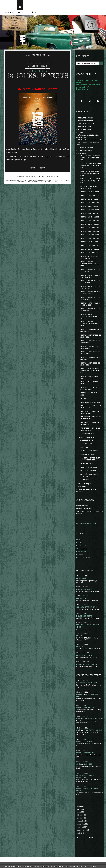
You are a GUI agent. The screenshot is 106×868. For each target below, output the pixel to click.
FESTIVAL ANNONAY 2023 (90, 246)
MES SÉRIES (82, 487)
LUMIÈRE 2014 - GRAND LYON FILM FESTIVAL (91, 429)
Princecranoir (81, 683)
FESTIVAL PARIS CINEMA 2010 (89, 394)
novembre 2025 (83, 824)
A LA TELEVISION (87, 440)
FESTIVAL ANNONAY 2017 (90, 228)
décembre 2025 (83, 821)
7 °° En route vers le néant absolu (90, 140)
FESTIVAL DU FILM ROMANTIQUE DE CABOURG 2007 (90, 316)
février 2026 (82, 815)
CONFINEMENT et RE (86, 148)
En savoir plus (92, 866)
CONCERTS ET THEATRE (89, 451)
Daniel (79, 719)
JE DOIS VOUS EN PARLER (87, 438)
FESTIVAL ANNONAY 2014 (90, 217)
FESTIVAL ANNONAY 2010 (90, 203)
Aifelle (79, 741)
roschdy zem (50, 180)
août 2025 (81, 833)
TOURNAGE (85, 480)
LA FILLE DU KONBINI (84, 656)
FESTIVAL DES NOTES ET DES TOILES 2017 (89, 257)
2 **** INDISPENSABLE (86, 124)
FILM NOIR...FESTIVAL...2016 (90, 402)
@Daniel (79, 694)
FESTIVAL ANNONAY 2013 (90, 213)
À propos (37, 12)
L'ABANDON (81, 598)
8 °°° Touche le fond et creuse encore (88, 144)
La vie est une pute (85, 484)
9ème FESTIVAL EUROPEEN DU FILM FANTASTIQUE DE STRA (90, 181)
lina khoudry (60, 180)
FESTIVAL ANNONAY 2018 (90, 231)
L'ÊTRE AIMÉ (81, 578)
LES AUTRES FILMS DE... (89, 467)
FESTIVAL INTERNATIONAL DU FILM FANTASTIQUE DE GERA (90, 371)
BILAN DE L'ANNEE (87, 444)
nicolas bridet (35, 182)
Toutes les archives (85, 837)
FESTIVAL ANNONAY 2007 (90, 192)
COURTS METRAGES (85, 150)
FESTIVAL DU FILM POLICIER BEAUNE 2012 (90, 270)
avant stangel (53, 182)
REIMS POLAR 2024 (87, 434)
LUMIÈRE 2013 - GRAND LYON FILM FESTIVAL (91, 423)
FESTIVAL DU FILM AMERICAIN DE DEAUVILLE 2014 (90, 264)
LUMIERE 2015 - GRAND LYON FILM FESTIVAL (91, 407)
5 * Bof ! (81, 132)
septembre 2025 (83, 830)
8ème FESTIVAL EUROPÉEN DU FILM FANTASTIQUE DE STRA (90, 173)
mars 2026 (81, 812)
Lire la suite (37, 168)
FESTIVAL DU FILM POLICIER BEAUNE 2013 (90, 276)
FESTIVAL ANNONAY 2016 (90, 224)
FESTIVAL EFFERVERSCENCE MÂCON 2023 (91, 336)
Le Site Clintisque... (83, 506)
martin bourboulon (37, 180)
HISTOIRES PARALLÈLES (85, 589)
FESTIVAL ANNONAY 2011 (90, 206)
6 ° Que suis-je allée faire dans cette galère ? (88, 136)
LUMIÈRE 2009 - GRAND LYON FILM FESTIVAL (91, 418)
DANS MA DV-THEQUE (88, 454)
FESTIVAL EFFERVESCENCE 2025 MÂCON (90, 353)
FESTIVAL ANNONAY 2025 (90, 253)
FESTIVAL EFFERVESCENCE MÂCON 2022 (90, 364)
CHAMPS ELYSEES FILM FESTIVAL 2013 (89, 187)
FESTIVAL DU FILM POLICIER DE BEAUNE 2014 (90, 293)
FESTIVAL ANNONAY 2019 (90, 235)
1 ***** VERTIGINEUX (86, 121)
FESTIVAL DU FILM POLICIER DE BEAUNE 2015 (90, 298)
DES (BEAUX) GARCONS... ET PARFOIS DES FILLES (90, 459)
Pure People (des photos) (85, 508)
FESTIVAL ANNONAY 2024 (90, 249)
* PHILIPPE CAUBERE (86, 118)
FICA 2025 (84, 398)
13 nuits (20, 180)
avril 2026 (81, 809)
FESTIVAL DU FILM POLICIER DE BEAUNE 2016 (90, 304)
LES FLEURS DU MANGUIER (87, 664)
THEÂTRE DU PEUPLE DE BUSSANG (86, 490)
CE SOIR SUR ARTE (83, 636)
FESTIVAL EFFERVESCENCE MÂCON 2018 (90, 358)
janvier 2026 (82, 818)
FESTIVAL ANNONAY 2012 (90, 210)
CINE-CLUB (84, 447)
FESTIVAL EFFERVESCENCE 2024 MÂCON (90, 347)
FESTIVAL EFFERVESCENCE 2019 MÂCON (90, 342)
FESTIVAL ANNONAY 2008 (90, 195)
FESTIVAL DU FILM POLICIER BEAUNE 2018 (90, 282)
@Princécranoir (82, 775)
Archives (23, 12)
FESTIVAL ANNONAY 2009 (90, 199)
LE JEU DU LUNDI (86, 464)
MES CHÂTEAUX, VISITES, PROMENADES (89, 475)
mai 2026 (80, 806)
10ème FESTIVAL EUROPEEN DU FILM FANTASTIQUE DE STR (91, 158)
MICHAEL (80, 647)
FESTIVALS (82, 153)
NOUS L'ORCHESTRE (84, 616)
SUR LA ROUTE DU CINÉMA (87, 607)
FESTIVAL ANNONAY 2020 (90, 238)
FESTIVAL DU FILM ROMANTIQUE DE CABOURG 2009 (90, 324)
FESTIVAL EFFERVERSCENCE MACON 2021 (91, 330)
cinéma (26, 180)
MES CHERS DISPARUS (88, 471)
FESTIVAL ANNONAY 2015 (90, 220)
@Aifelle (79, 707)
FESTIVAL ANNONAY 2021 (90, 242)
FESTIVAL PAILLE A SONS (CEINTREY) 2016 (89, 388)
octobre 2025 (82, 827)
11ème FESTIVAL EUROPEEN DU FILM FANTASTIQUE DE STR (91, 166)
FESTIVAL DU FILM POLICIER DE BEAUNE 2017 (90, 310)
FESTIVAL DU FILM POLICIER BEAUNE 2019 (90, 287)
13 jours (13, 180)
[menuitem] (10, 12)
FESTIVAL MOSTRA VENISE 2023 (90, 383)
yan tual (44, 182)
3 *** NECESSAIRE (31, 177)
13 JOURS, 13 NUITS (38, 76)
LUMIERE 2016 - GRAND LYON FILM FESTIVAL (91, 412)
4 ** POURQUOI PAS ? (86, 129)
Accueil (10, 12)
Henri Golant (81, 552)
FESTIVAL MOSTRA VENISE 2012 (90, 377)
